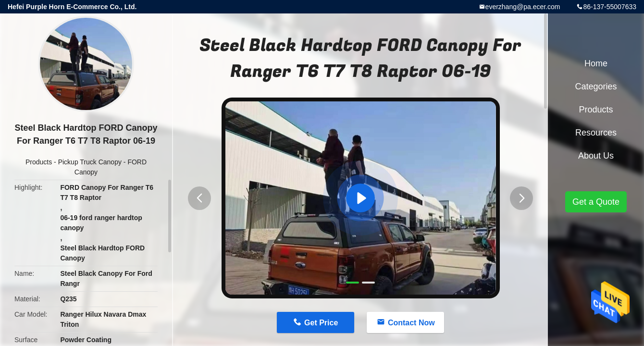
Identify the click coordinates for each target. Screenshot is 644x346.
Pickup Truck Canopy (90, 162)
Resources (596, 133)
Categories (596, 86)
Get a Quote (596, 202)
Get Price (321, 323)
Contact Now (411, 323)
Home (596, 63)
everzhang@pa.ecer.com (523, 7)
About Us (596, 156)
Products (39, 162)
